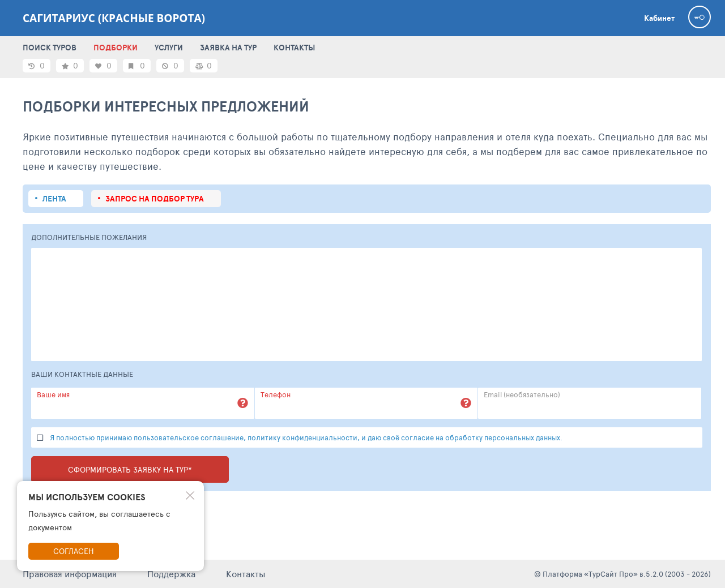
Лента (54, 199)
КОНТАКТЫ (294, 48)
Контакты (246, 574)
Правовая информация (70, 574)
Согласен (74, 551)
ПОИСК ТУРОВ (50, 48)
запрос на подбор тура (155, 199)
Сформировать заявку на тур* (130, 469)
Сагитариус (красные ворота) (114, 18)
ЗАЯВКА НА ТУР (228, 48)
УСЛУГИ (169, 48)
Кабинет (659, 18)
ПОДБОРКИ (116, 48)
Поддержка (171, 574)
